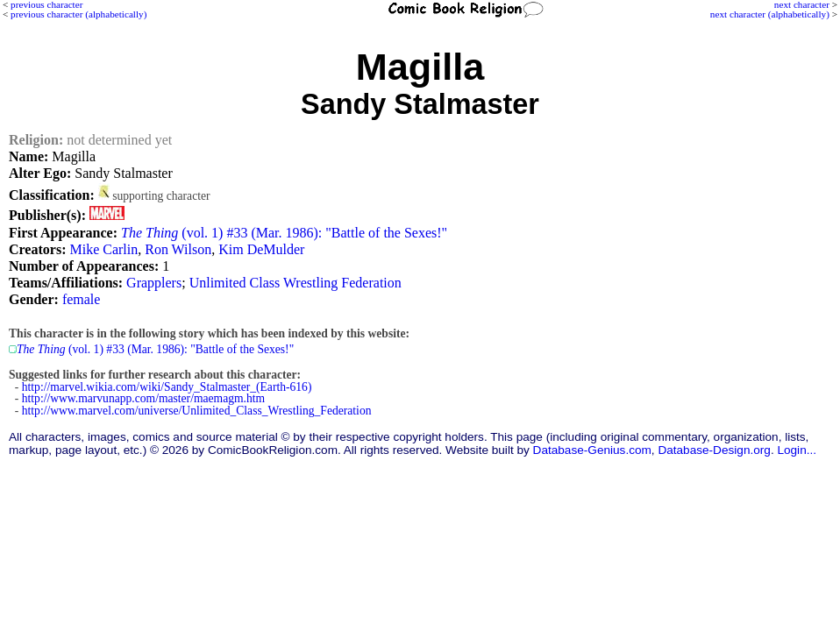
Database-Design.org (714, 450)
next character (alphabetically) (770, 14)
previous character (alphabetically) (78, 14)
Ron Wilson (178, 249)
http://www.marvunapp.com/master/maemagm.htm (143, 398)
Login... (797, 450)
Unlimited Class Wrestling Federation (295, 283)
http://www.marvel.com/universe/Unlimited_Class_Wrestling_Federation (197, 411)
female (82, 299)
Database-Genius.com (592, 450)
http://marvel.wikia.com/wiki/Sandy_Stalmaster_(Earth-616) (167, 387)
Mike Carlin (103, 249)
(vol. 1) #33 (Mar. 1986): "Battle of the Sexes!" (284, 233)
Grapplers (154, 283)
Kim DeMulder (261, 249)
